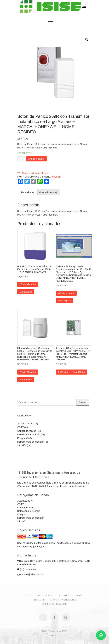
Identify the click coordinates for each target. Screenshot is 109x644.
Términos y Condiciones (63, 600)
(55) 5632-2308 (27, 569)
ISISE (44, 631)
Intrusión (56, 177)
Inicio (29, 596)
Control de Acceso (27, 431)
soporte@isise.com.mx (31, 574)
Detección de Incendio (29, 434)
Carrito (79, 596)
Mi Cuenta (64, 596)
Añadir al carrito (36, 159)
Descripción (28, 192)
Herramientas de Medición (31, 442)
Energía (21, 438)
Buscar (83, 402)
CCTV (20, 427)
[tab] (28, 192)
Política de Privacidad (55, 604)
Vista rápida (26, 292)
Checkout (38, 600)
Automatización (25, 424)
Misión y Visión (45, 596)
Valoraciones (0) (48, 192)
